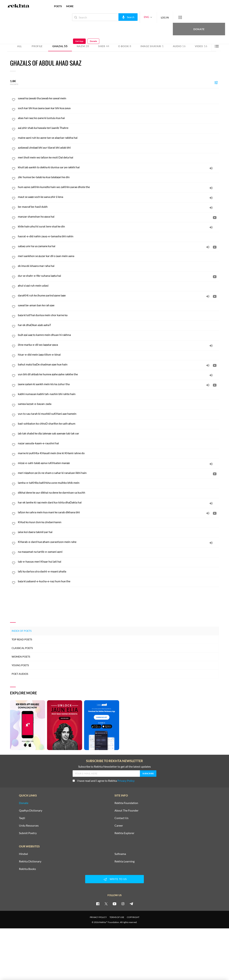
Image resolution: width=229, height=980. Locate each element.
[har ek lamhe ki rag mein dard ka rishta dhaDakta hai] (118, 502)
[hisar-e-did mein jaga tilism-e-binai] (118, 355)
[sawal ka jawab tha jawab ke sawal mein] (118, 98)
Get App (206, 17)
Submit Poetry (28, 833)
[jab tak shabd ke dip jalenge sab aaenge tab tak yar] (118, 433)
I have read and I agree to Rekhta (104, 781)
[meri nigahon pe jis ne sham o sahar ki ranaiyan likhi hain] (118, 473)
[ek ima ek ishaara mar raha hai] (118, 266)
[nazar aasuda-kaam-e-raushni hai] (118, 443)
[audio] (211, 168)
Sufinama (120, 854)
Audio (179, 46)
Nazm (83, 46)
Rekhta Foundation (126, 803)
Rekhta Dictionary (30, 861)
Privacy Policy (126, 781)
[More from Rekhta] (168, 17)
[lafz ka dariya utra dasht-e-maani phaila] (118, 571)
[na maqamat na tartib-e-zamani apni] (118, 552)
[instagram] (123, 904)
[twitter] (106, 904)
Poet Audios (20, 674)
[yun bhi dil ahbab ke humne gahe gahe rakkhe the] (118, 374)
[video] (215, 217)
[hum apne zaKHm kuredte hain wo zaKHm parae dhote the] (118, 187)
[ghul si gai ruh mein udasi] (118, 286)
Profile (37, 46)
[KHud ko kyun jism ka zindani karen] (118, 522)
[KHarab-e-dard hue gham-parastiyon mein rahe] (118, 542)
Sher (104, 46)
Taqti (22, 818)
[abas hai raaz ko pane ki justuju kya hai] (118, 118)
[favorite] (14, 100)
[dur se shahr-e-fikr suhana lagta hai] (118, 276)
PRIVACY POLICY (98, 917)
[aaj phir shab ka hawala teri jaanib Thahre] (118, 128)
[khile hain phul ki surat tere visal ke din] (118, 226)
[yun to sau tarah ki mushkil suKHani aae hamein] (118, 414)
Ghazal (60, 46)
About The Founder (126, 810)
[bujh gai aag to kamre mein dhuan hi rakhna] (118, 335)
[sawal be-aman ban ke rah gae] (118, 305)
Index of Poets (22, 631)
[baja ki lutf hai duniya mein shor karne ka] (118, 315)
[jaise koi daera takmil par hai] (118, 532)
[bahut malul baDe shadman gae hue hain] (118, 364)
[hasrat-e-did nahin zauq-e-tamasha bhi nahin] (118, 236)
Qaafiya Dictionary (31, 810)
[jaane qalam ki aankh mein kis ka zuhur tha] (118, 384)
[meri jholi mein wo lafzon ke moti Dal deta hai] (118, 157)
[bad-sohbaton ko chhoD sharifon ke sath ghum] (118, 424)
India (56, 30)
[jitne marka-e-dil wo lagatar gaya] (118, 345)
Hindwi (23, 854)
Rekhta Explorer (124, 833)
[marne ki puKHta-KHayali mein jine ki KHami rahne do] (118, 453)
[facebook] (98, 904)
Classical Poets (22, 648)
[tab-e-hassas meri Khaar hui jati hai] (118, 562)
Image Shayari (152, 46)
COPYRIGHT (133, 917)
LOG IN (153, 17)
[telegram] (131, 904)
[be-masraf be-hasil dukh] (118, 207)
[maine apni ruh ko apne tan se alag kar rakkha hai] (118, 138)
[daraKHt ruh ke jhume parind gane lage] (118, 295)
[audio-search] (116, 17)
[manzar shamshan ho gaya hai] (118, 217)
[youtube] (114, 904)
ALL (20, 46)
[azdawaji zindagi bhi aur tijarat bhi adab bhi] (118, 148)
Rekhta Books (27, 869)
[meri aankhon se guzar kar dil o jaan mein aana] (118, 256)
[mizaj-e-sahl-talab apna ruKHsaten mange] (118, 463)
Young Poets (20, 665)
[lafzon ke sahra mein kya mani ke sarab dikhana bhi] (118, 512)
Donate (187, 17)
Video (201, 46)
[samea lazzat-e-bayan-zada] (118, 404)
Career (119, 826)
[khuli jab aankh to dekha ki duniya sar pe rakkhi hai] (118, 167)
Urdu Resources (29, 826)
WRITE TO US (114, 879)
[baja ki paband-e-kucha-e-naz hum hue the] (118, 581)
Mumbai (49, 30)
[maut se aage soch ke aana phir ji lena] (118, 197)
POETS (58, 6)
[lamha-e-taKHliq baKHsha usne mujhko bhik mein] (118, 483)
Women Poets (21, 657)
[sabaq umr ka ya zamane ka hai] (118, 246)
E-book (125, 46)
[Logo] (18, 6)
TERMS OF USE (117, 917)
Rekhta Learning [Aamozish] (125, 861)
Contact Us (121, 818)
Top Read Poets (22, 639)
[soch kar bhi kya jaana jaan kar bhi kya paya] (118, 108)
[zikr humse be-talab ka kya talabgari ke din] (118, 177)
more (70, 6)
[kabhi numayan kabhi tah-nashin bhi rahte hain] (118, 394)
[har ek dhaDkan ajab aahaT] (118, 325)
